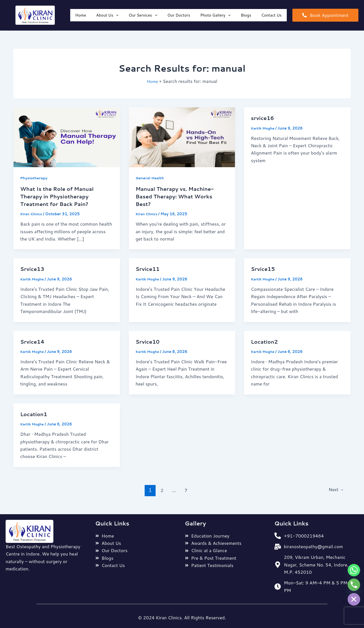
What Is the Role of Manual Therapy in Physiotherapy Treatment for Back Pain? (60, 196)
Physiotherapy (35, 178)
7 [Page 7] (185, 489)
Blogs (246, 15)
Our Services (143, 15)
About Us (107, 15)
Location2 (266, 341)
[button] (107, 15)
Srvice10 (149, 341)
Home (81, 15)
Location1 (35, 413)
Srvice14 (34, 341)
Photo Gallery (215, 15)
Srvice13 (33, 268)
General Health (151, 178)
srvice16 (263, 118)
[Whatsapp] (354, 570)
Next (335, 489)
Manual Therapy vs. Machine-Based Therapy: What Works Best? (179, 196)
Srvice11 (149, 268)
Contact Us (271, 15)
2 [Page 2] (160, 489)
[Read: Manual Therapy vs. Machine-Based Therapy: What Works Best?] (182, 137)
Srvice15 (264, 268)
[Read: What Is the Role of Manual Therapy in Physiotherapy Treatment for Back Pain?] (67, 137)
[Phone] (354, 585)
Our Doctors (179, 15)
